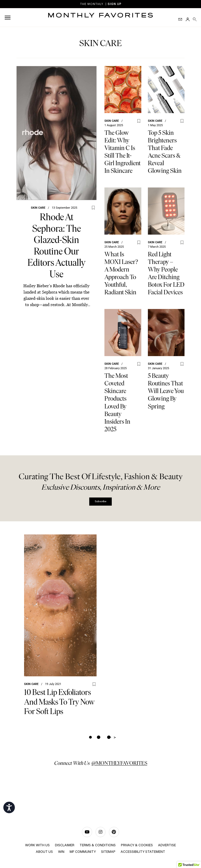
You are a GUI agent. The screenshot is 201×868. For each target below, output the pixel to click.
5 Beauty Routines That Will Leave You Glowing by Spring (166, 391)
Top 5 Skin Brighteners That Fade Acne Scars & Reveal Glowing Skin (165, 152)
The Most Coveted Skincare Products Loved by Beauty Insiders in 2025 (117, 402)
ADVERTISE (167, 845)
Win (61, 852)
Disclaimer (65, 845)
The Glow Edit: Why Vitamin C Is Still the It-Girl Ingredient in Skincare (122, 152)
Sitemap (108, 852)
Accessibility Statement (143, 852)
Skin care (38, 208)
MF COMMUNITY (83, 852)
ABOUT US (44, 852)
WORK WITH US (37, 845)
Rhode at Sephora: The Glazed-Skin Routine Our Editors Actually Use (56, 245)
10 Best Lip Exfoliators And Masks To (59, 702)
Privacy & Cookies (137, 845)
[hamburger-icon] (9, 18)
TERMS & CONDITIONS (98, 845)
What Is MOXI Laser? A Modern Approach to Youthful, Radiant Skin (121, 273)
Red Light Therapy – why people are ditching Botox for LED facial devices (166, 273)
